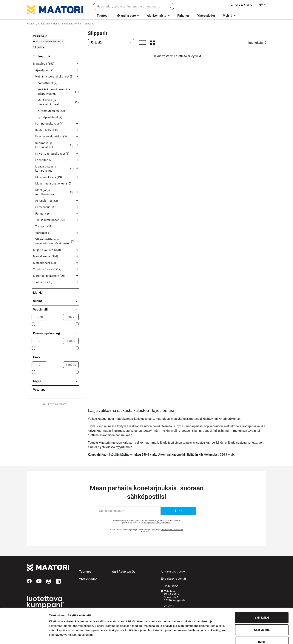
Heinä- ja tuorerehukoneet (57, 77)
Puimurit (57, 214)
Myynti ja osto (126, 16)
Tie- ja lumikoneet (57, 220)
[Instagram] (49, 581)
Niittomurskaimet (51, 111)
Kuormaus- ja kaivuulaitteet (57, 145)
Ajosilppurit (57, 70)
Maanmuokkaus (57, 177)
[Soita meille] (241, 5)
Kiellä (262, 632)
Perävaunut (57, 207)
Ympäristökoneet (56, 269)
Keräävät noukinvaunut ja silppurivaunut (58, 92)
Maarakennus (56, 256)
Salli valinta (262, 620)
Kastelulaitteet (57, 130)
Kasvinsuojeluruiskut (57, 137)
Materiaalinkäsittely (56, 276)
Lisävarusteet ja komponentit (57, 169)
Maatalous (56, 64)
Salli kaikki (262, 607)
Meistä (228, 16)
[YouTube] (39, 581)
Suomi (261, 5)
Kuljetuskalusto (56, 250)
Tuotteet (103, 16)
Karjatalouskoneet (57, 124)
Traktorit (44, 227)
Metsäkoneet (56, 263)
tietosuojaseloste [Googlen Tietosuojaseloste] (149, 523)
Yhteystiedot (206, 16)
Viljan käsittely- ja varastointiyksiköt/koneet (57, 242)
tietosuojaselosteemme (172, 530)
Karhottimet (47, 83)
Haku (169, 6)
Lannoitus (57, 160)
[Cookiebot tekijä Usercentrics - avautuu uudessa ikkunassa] (24, 637)
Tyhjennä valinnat (57, 404)
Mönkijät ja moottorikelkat (57, 192)
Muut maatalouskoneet (53, 184)
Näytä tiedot (200, 637)
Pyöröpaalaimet (50, 117)
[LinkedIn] (58, 581)
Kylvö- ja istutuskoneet (57, 154)
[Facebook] (29, 581)
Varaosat (57, 233)
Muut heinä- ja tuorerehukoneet (58, 102)
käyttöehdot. (165, 523)
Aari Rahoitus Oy (124, 572)
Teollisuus (56, 282)
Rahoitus (183, 16)
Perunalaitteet (57, 201)
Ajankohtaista (157, 16)
